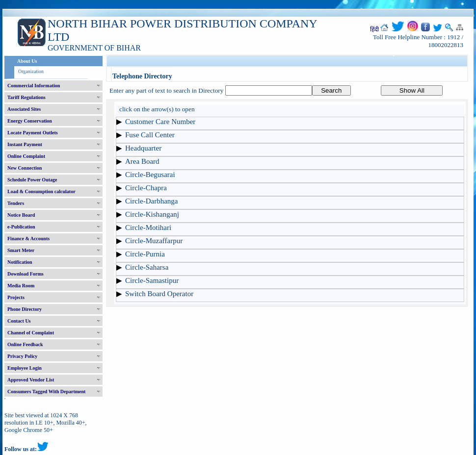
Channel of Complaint (31, 333)
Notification (20, 262)
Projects (16, 297)
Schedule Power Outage (32, 180)
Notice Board (21, 215)
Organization (31, 71)
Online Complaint (26, 156)
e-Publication (21, 227)
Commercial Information (34, 86)
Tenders (16, 203)
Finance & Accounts (28, 239)
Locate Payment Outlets (33, 133)
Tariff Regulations (26, 97)
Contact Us (19, 321)
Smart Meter (21, 250)
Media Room (21, 286)
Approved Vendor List (31, 380)
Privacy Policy (22, 356)
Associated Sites (24, 109)
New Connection (25, 168)
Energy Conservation (30, 121)
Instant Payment (25, 144)
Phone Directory (25, 309)
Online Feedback (25, 344)
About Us (27, 61)
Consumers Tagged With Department (46, 392)
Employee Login (25, 368)
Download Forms (26, 274)
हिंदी (374, 29)
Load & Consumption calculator (41, 191)
